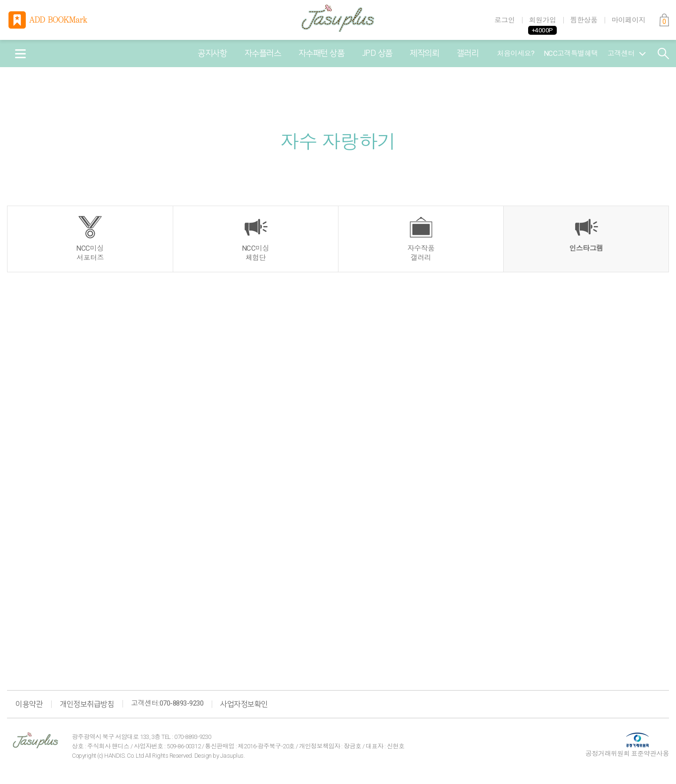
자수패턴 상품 (322, 54)
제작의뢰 (424, 54)
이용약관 (29, 704)
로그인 (505, 20)
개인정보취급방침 (87, 704)
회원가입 (543, 20)
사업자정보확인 (244, 704)
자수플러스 (263, 54)
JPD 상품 (377, 54)
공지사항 (212, 54)
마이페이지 (629, 20)
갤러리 (468, 54)
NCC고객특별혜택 (571, 54)
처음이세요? (516, 54)
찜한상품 (584, 20)
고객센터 (626, 54)
